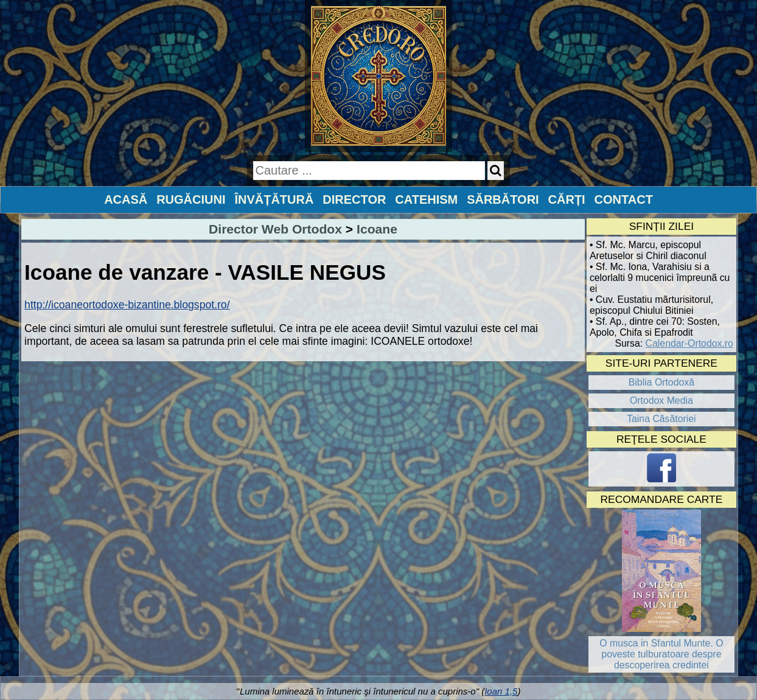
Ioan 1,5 (501, 691)
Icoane (377, 229)
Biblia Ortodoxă (661, 382)
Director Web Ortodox (275, 229)
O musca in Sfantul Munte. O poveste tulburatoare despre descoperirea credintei (661, 654)
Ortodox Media (661, 400)
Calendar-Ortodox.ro (689, 343)
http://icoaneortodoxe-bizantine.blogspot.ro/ (127, 305)
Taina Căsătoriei (661, 419)
